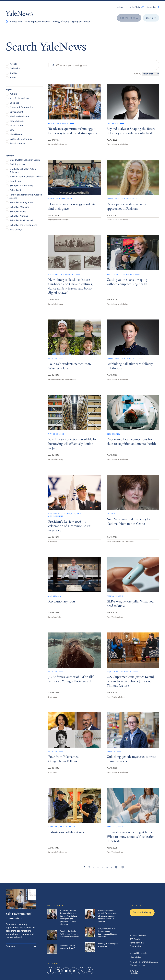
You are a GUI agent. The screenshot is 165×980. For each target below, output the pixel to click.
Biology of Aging (61, 22)
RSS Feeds (135, 939)
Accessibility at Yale (138, 953)
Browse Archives (138, 935)
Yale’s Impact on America (37, 22)
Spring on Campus (81, 22)
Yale (134, 973)
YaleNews (19, 14)
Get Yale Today (142, 912)
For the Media (137, 943)
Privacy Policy (135, 957)
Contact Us (135, 946)
